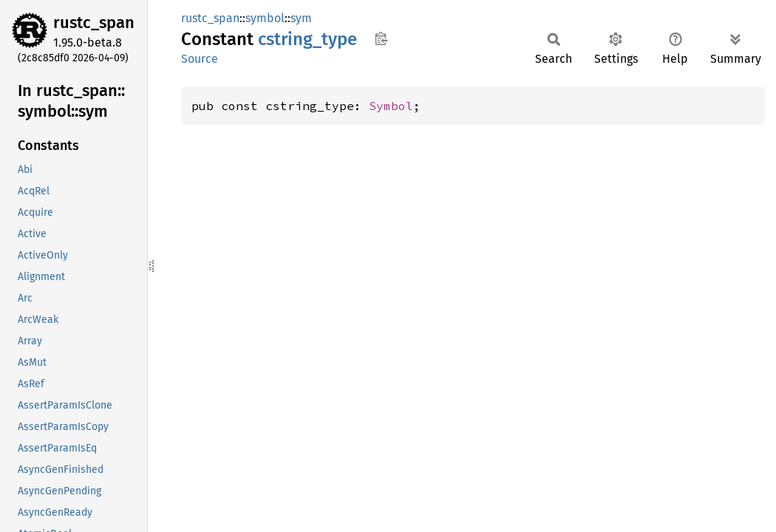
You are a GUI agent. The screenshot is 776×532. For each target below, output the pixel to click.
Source (200, 59)
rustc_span (94, 23)
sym (301, 18)
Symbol (391, 106)
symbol (265, 18)
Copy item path (381, 38)
